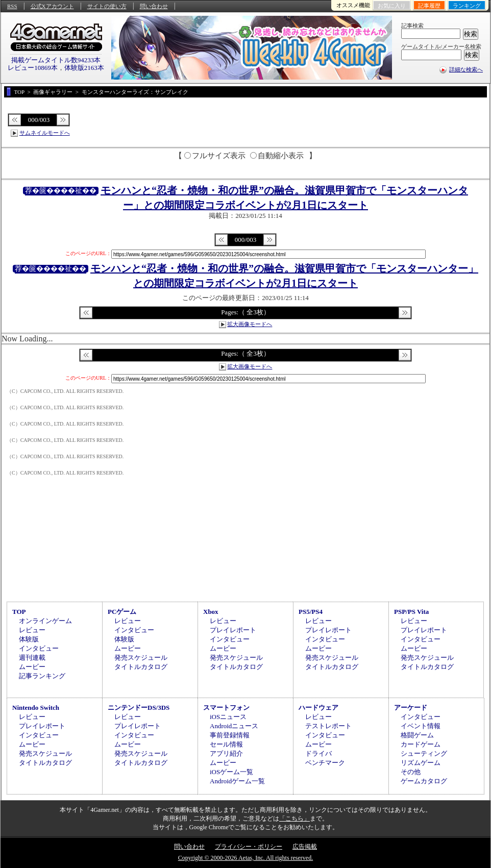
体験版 (29, 639)
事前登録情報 (230, 735)
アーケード (411, 708)
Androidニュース (234, 726)
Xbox (211, 612)
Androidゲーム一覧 (237, 781)
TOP (19, 612)
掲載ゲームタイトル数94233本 (56, 60)
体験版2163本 (84, 68)
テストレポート (328, 726)
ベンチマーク (325, 763)
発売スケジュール (141, 658)
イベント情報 (421, 726)
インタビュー (39, 648)
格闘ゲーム (417, 735)
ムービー (32, 667)
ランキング (467, 6)
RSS (12, 6)
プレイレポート (233, 630)
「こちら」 (294, 819)
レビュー (32, 630)
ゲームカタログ (424, 781)
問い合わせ (154, 6)
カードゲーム (421, 744)
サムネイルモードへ (45, 133)
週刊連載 (32, 658)
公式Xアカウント (52, 6)
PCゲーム (122, 612)
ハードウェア (318, 708)
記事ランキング (42, 676)
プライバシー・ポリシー (249, 847)
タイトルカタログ (141, 667)
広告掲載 (305, 847)
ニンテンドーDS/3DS (139, 708)
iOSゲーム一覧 (231, 772)
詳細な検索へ (466, 69)
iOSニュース (228, 717)
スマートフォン (226, 708)
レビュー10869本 (33, 68)
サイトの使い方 (107, 6)
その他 (411, 772)
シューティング (424, 753)
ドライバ (318, 753)
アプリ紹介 (226, 753)
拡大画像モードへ (250, 324)
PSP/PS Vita (411, 612)
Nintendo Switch (36, 708)
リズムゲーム (421, 763)
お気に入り (392, 6)
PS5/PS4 (311, 612)
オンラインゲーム (45, 621)
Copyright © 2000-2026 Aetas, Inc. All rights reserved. (245, 858)
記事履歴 (429, 6)
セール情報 (226, 744)
